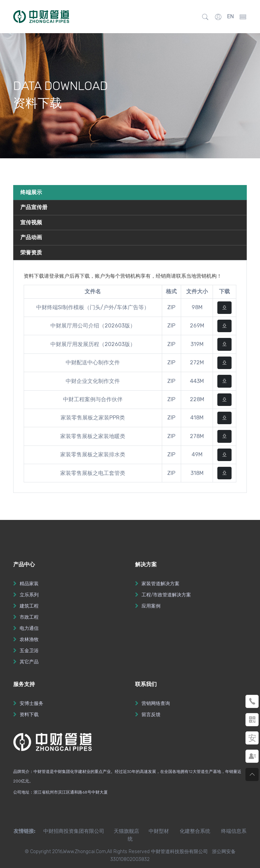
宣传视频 (31, 222)
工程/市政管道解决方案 (166, 595)
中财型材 (159, 831)
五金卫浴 (29, 651)
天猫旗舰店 (126, 831)
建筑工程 (29, 606)
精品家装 (29, 584)
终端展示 (31, 192)
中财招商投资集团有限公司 (70, 831)
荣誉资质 (31, 253)
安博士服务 (31, 703)
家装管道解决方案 (160, 584)
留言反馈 (151, 715)
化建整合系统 (195, 831)
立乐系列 (29, 595)
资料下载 (29, 715)
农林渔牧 (29, 639)
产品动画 (31, 237)
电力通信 (29, 628)
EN (231, 16)
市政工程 (29, 617)
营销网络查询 (156, 703)
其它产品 (29, 662)
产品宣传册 (34, 207)
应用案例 (151, 606)
